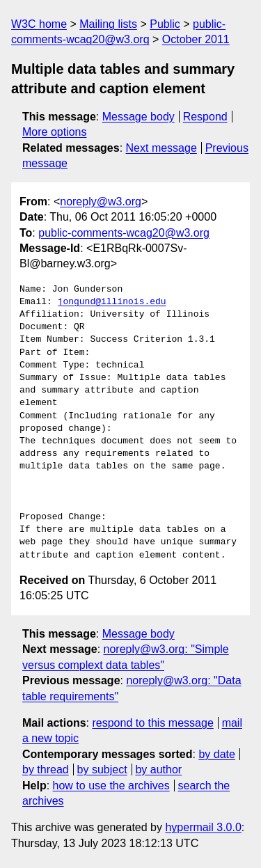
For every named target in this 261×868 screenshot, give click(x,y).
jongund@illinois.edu (112, 302)
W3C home (39, 24)
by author (158, 770)
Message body (139, 117)
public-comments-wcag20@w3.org (124, 233)
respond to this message (152, 723)
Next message (161, 148)
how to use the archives (111, 786)
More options (55, 132)
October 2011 (196, 39)
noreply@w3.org (101, 202)
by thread (46, 770)
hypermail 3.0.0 (203, 827)
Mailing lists (108, 24)
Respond (205, 117)
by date (216, 754)
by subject (102, 770)
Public (165, 24)
